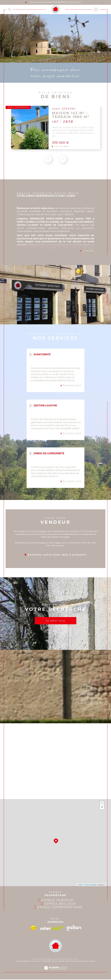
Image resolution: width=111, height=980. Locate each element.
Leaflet (80, 886)
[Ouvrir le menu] (96, 9)
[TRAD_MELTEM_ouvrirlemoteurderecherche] (9, 10)
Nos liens (69, 962)
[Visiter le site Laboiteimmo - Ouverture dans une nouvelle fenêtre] (55, 971)
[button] (63, 166)
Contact (107, 299)
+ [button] (102, 804)
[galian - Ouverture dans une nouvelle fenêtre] (74, 929)
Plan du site (36, 962)
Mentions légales (50, 962)
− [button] (102, 808)
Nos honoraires (22, 962)
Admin (61, 962)
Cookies (92, 962)
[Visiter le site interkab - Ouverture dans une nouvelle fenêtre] (51, 929)
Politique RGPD (81, 962)
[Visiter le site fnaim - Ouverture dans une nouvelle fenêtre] (33, 929)
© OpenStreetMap (90, 886)
